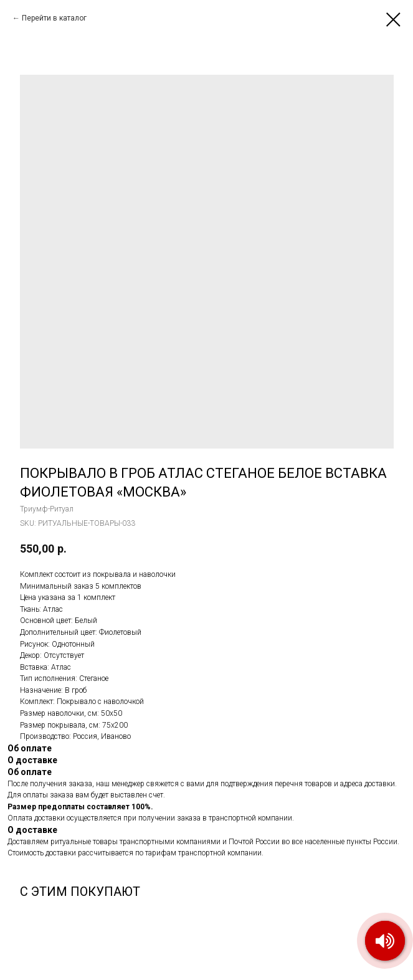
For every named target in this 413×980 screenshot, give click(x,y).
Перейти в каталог (54, 18)
